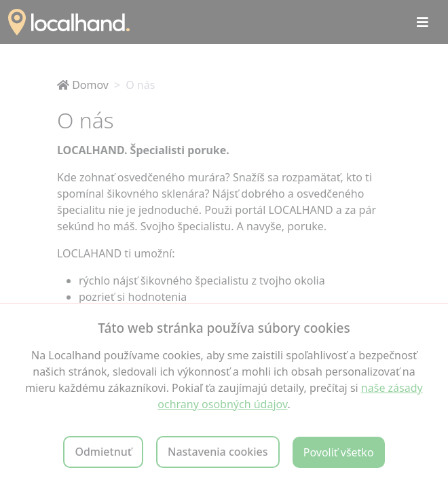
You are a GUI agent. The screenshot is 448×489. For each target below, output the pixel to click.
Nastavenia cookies (218, 452)
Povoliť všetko (339, 452)
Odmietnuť (103, 452)
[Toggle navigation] (423, 22)
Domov (83, 85)
